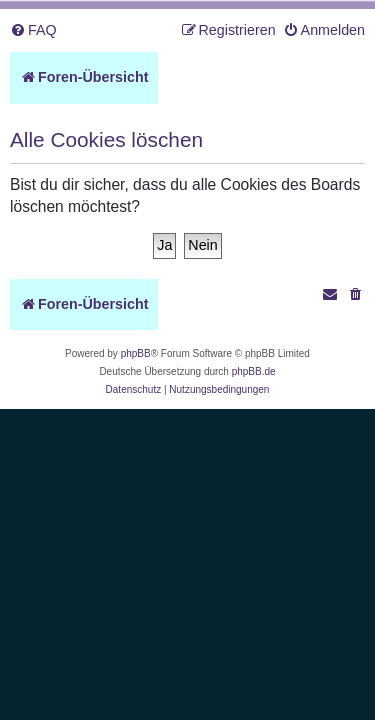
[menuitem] (33, 30)
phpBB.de (254, 371)
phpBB (136, 353)
